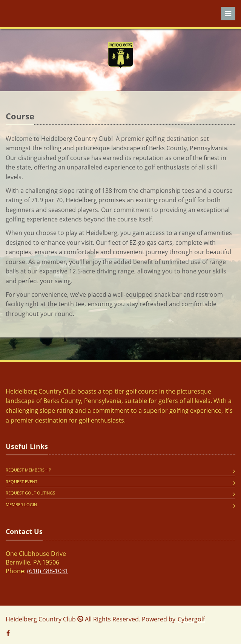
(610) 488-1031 (48, 571)
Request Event (21, 481)
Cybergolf (191, 619)
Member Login (21, 504)
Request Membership (28, 470)
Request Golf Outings (30, 493)
